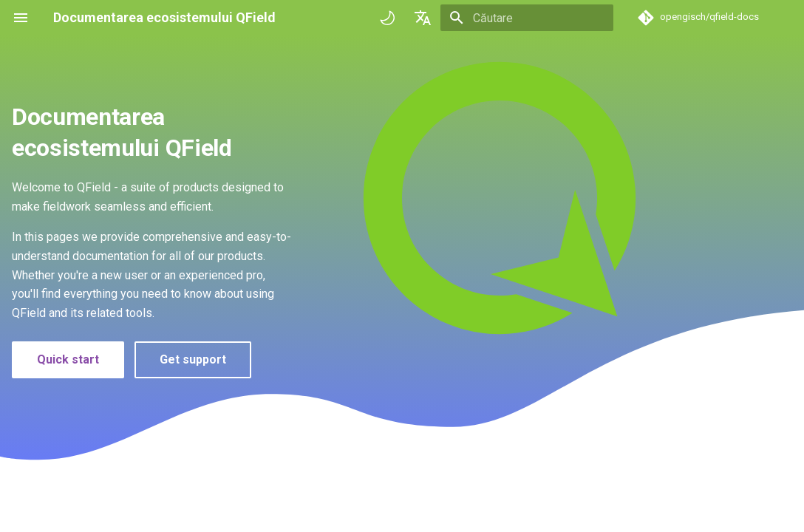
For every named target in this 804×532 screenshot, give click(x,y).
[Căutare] (527, 18)
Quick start (68, 359)
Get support (193, 359)
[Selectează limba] (423, 18)
